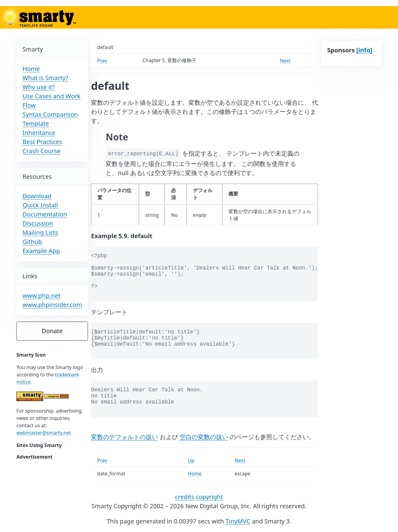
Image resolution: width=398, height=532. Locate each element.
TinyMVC (238, 521)
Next (285, 61)
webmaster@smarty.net (44, 433)
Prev (102, 61)
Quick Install (40, 205)
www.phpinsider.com (52, 305)
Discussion (38, 223)
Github (32, 242)
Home (31, 69)
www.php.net (42, 296)
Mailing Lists (40, 233)
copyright (209, 497)
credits (185, 497)
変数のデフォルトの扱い (124, 437)
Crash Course (42, 151)
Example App (41, 251)
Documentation (45, 214)
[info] (364, 50)
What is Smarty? (45, 78)
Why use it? (39, 87)
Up (191, 460)
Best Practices (42, 142)
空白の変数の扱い (204, 437)
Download (37, 196)
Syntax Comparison (50, 114)
